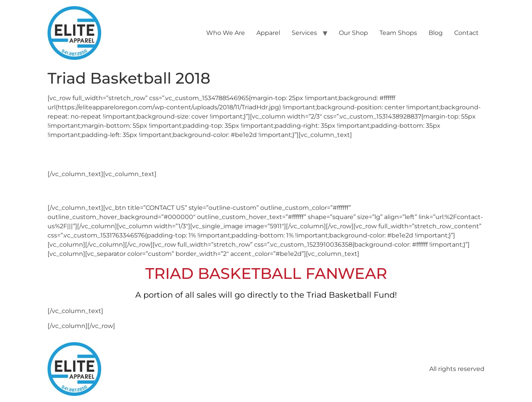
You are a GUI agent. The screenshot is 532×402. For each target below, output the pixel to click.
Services (304, 33)
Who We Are (226, 33)
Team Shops (398, 33)
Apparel (268, 33)
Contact (466, 33)
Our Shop (353, 33)
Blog (436, 33)
